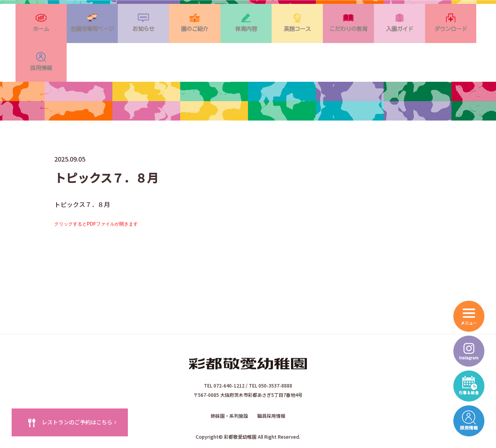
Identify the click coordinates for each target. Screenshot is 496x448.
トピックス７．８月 (248, 223)
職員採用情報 (271, 387)
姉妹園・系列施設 (229, 387)
